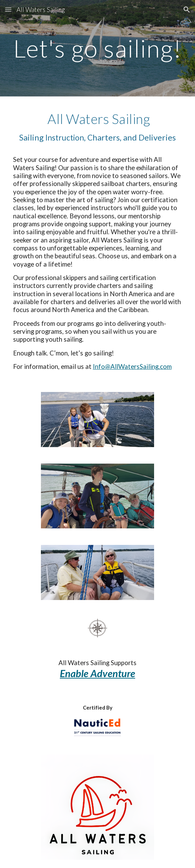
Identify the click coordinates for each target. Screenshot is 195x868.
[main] (97, 48)
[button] (8, 9)
